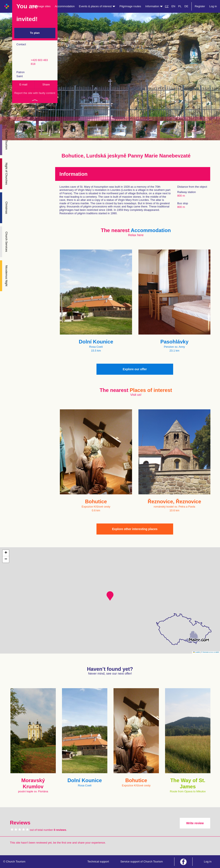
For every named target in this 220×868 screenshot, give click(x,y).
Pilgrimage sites (41, 6)
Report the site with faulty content (35, 93)
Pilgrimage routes (130, 6)
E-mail (23, 84)
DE (186, 6)
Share (46, 84)
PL (180, 6)
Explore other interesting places (135, 529)
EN (173, 6)
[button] (110, 596)
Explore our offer (135, 369)
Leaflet (197, 652)
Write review (195, 823)
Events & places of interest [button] (97, 6)
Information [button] (154, 6)
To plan (35, 33)
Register (200, 6)
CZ (167, 6)
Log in (213, 6)
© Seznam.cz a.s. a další (210, 652)
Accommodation (65, 6)
